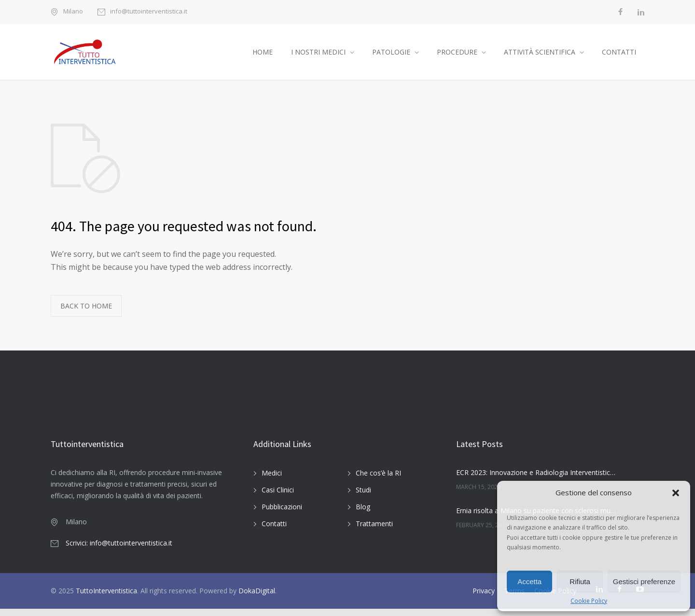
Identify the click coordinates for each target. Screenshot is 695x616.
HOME (263, 55)
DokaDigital (257, 598)
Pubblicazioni (282, 513)
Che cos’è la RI (378, 480)
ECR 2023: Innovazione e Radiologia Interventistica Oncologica (536, 480)
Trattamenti (374, 530)
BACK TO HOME (86, 313)
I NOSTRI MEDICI (318, 55)
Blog (363, 513)
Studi (363, 497)
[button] (676, 493)
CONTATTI (619, 55)
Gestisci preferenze (644, 581)
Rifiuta (580, 581)
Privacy (484, 598)
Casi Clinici (278, 497)
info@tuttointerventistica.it (149, 12)
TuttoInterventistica (106, 598)
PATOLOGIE (391, 55)
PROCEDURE (457, 55)
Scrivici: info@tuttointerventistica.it (119, 550)
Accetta (529, 581)
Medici (272, 480)
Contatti (274, 530)
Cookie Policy (589, 601)
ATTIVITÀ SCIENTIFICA (540, 55)
